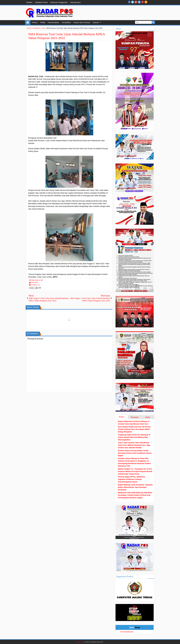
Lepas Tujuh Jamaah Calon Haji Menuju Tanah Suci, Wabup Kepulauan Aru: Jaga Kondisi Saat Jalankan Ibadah (134, 445)
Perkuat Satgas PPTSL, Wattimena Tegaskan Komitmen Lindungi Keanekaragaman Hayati (131, 479)
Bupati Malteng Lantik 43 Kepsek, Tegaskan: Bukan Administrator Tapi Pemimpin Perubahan (135, 487)
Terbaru (121, 417)
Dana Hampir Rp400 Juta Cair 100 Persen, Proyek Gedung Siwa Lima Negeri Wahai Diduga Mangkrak (134, 429)
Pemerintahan (54, 22)
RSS (146, 2)
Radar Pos (80, 642)
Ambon (35, 22)
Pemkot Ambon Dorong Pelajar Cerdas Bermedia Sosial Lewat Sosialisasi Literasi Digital (135, 453)
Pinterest (143, 2)
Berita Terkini (35, 282)
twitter (133, 2)
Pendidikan (66, 22)
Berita (148, 417)
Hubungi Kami (75, 2)
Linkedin (139, 2)
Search (153, 22)
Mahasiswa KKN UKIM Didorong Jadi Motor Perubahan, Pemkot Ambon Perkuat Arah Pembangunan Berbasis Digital (135, 495)
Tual (39, 285)
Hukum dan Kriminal (82, 22)
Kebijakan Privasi (41, 2)
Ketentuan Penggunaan (59, 2)
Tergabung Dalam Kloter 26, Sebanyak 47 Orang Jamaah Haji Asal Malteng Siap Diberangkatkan (134, 437)
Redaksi (29, 2)
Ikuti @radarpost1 (127, 632)
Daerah (96, 22)
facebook (129, 2)
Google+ (136, 2)
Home (28, 23)
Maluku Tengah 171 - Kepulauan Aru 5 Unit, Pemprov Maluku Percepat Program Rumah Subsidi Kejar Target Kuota (135, 471)
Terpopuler (135, 417)
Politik (43, 22)
